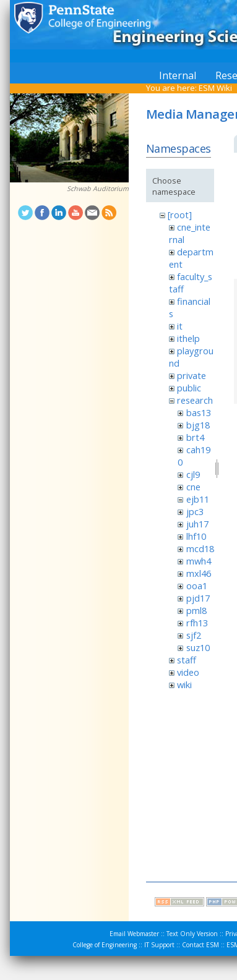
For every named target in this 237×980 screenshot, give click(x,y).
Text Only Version (192, 934)
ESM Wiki (215, 88)
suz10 (198, 647)
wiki (184, 684)
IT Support (159, 945)
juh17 (197, 524)
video (188, 672)
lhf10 (196, 536)
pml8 (196, 610)
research (195, 400)
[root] (180, 215)
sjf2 (194, 635)
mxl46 (199, 573)
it (180, 326)
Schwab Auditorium (98, 189)
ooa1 (197, 586)
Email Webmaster (134, 934)
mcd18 (200, 548)
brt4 (195, 437)
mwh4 (199, 561)
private (192, 375)
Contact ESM (200, 945)
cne (193, 487)
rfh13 (197, 623)
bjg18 (198, 425)
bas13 (199, 412)
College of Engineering (105, 945)
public (189, 388)
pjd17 (198, 598)
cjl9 (193, 474)
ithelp (188, 338)
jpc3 (195, 511)
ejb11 (198, 499)
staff (187, 660)
